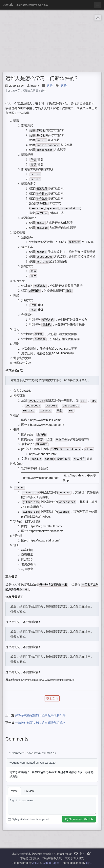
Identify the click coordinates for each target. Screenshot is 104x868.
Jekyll (36, 863)
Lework (8, 5)
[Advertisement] (52, 40)
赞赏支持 (52, 698)
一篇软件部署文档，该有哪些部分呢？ (40, 723)
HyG (89, 863)
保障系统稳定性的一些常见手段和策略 (40, 715)
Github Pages (51, 863)
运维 (50, 86)
